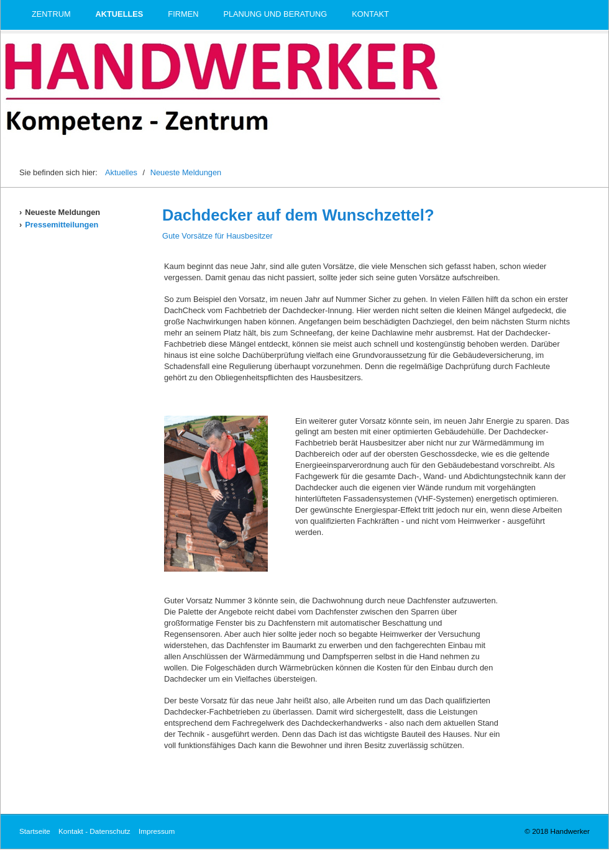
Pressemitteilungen (62, 225)
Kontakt (370, 14)
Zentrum (51, 14)
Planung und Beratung (275, 14)
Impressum (157, 831)
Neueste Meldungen (186, 172)
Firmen (183, 14)
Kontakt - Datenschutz (94, 831)
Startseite (35, 831)
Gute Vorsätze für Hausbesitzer (217, 236)
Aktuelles (120, 14)
